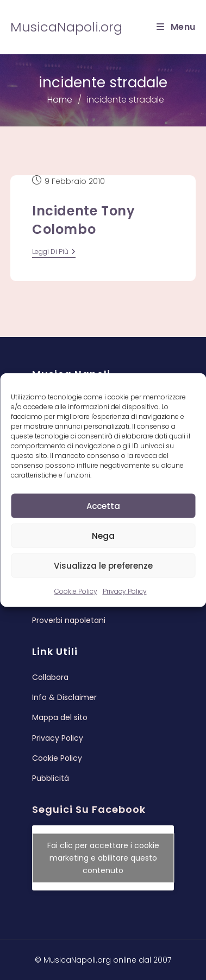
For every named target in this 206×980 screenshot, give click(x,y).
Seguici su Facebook (89, 809)
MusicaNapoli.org (66, 27)
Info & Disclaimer (64, 697)
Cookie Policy (76, 591)
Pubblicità (51, 778)
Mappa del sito (60, 717)
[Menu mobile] (176, 27)
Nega (103, 535)
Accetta (103, 505)
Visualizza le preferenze (103, 565)
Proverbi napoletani (69, 620)
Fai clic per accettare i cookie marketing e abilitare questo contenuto (103, 858)
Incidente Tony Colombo (83, 220)
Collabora (50, 677)
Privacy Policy (125, 591)
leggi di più (54, 253)
